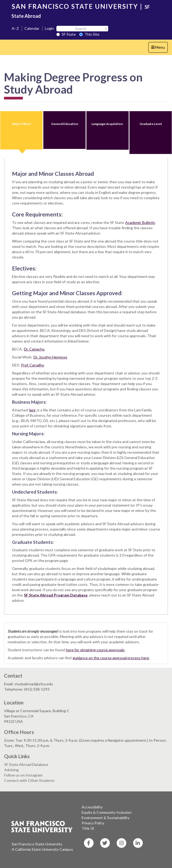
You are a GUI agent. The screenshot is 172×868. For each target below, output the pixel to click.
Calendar (32, 28)
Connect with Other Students (30, 780)
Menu (159, 49)
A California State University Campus (42, 849)
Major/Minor (22, 124)
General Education (65, 124)
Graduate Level (151, 124)
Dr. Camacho (34, 349)
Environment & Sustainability (106, 818)
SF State (66, 34)
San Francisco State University (37, 844)
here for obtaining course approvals (95, 650)
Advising (11, 770)
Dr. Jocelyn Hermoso (50, 357)
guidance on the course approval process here (111, 658)
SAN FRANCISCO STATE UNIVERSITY (75, 6)
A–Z (15, 28)
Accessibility (92, 807)
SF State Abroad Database (26, 764)
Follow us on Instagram (23, 775)
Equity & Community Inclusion (107, 812)
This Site (89, 34)
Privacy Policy (93, 823)
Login (49, 28)
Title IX (88, 828)
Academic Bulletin (140, 222)
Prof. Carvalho (33, 365)
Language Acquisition (107, 124)
